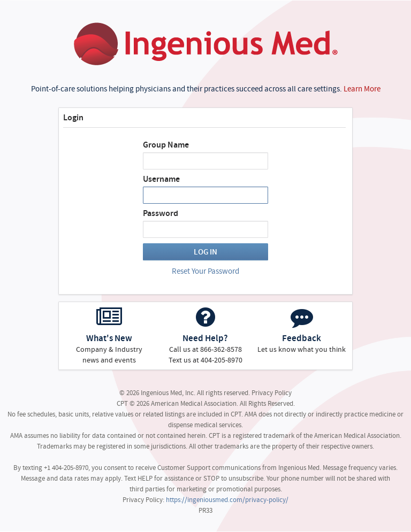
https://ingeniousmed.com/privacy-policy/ (227, 500)
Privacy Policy (272, 393)
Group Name (166, 145)
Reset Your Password (205, 271)
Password (161, 213)
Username (161, 179)
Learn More (362, 89)
